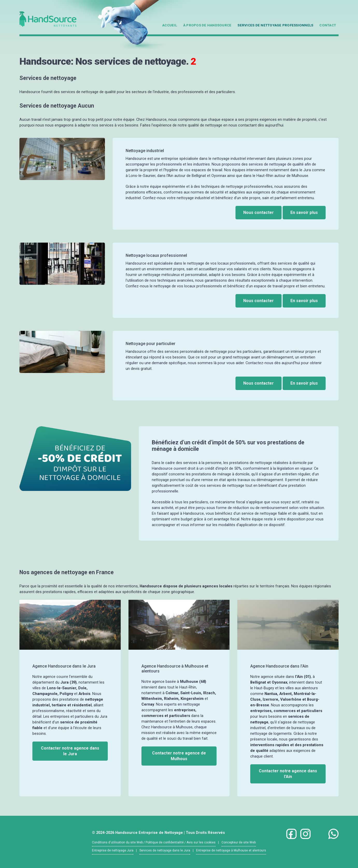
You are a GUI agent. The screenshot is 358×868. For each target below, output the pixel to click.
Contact (328, 25)
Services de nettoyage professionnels (275, 25)
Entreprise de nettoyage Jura (113, 850)
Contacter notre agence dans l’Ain (288, 774)
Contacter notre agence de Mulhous (179, 756)
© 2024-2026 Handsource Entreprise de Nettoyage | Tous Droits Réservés (158, 833)
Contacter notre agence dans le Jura (70, 751)
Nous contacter (259, 212)
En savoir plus (304, 212)
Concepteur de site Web (239, 842)
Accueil (170, 25)
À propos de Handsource (207, 25)
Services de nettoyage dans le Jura (165, 850)
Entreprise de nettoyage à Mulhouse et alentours (231, 850)
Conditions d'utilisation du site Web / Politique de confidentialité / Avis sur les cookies (154, 842)
